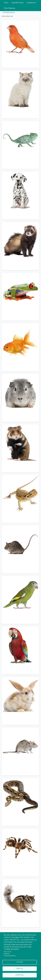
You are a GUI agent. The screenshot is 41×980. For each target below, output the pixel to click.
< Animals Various (8, 13)
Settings (20, 962)
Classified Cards (17, 3)
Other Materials (10, 8)
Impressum (7, 954)
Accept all (20, 975)
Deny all (20, 969)
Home (6, 3)
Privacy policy (8, 952)
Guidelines (31, 3)
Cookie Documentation (10, 956)
